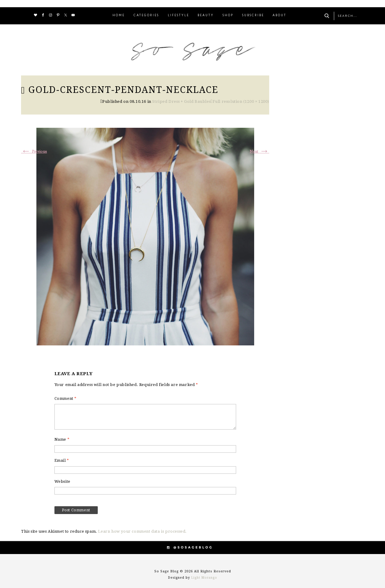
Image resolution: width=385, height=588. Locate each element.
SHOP (228, 15)
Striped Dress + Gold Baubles (181, 101)
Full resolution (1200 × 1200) (241, 101)
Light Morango (204, 578)
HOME (119, 15)
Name (62, 439)
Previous (34, 152)
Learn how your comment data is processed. (142, 531)
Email (62, 460)
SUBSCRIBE (253, 15)
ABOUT (279, 15)
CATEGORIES (146, 15)
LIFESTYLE (179, 15)
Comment (66, 398)
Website (62, 481)
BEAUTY (206, 15)
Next (259, 152)
